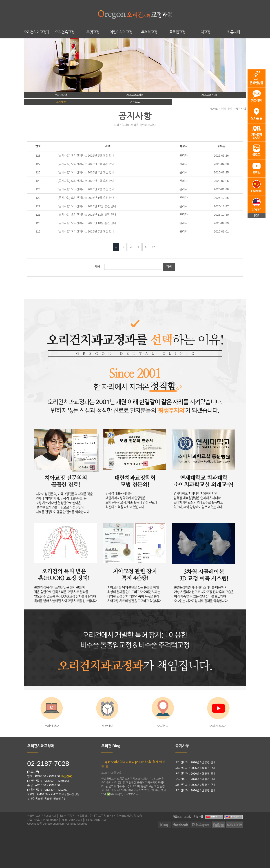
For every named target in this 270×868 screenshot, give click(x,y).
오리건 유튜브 (218, 712)
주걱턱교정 (149, 32)
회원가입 (198, 817)
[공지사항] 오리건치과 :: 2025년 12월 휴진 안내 (87, 206)
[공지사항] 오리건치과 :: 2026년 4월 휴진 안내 (86, 172)
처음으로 (177, 817)
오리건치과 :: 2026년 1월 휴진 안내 (195, 790)
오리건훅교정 (65, 32)
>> (154, 247)
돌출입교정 (177, 32)
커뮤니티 (233, 32)
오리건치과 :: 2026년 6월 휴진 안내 (195, 762)
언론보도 (135, 102)
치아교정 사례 (209, 95)
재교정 (205, 32)
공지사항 (61, 102)
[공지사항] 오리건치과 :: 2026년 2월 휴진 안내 (86, 189)
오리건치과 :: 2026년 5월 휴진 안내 (195, 768)
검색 (169, 267)
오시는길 (163, 712)
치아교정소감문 (135, 95)
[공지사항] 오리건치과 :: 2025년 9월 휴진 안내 (86, 231)
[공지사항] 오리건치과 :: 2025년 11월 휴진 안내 (87, 215)
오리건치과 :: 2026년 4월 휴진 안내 (195, 774)
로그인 (188, 817)
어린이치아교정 (121, 32)
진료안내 (107, 712)
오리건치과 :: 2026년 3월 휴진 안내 (195, 779)
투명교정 (93, 32)
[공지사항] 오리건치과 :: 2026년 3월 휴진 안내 (86, 181)
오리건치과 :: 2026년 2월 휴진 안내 (195, 785)
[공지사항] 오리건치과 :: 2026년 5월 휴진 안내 (86, 164)
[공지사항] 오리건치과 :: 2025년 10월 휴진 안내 (87, 223)
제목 (97, 267)
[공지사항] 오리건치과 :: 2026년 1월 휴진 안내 (86, 198)
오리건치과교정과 (37, 32)
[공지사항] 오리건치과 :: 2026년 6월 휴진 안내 (86, 156)
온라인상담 (61, 95)
